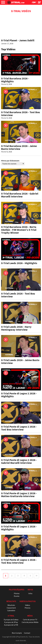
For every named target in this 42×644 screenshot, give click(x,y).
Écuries (17, 596)
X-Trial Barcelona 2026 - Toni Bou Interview (20, 114)
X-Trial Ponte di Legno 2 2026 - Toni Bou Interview (19, 428)
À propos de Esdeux (11, 620)
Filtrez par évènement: (10, 161)
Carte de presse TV (30, 620)
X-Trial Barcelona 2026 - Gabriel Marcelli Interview (20, 195)
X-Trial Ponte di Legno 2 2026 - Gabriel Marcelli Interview (19, 461)
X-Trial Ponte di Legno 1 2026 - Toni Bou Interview (19, 561)
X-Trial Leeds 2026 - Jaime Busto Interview (20, 362)
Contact (27, 633)
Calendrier (11, 610)
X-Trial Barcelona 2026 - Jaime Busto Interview (19, 147)
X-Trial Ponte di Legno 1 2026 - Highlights (19, 528)
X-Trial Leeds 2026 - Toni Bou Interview (18, 295)
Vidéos (28, 605)
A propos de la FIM (11, 625)
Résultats (11, 605)
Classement (11, 608)
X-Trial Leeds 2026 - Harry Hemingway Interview (16, 328)
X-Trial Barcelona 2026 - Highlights (15, 80)
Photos (27, 608)
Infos (30, 593)
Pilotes (17, 593)
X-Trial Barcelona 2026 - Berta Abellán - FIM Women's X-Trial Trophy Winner (19, 230)
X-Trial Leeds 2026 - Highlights (19, 263)
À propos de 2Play (11, 622)
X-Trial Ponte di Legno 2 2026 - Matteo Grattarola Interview (19, 495)
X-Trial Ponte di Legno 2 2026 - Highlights (19, 395)
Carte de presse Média (30, 622)
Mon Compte (17, 633)
